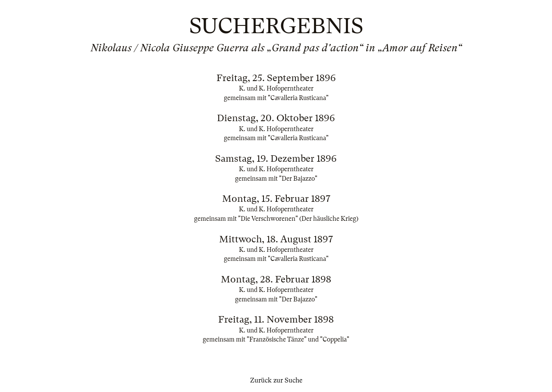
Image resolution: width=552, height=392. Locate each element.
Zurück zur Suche (276, 380)
